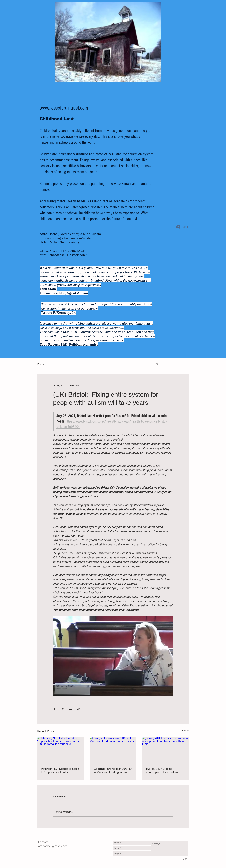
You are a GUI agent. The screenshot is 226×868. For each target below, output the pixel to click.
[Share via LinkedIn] (71, 709)
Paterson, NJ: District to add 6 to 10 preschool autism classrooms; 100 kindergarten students (60, 770)
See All (186, 731)
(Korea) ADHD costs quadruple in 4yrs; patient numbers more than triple (162, 770)
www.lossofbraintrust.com (64, 108)
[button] (157, 364)
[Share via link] (78, 709)
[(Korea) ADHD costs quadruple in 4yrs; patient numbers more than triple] (166, 750)
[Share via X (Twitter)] (63, 709)
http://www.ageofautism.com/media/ (67, 238)
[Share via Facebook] (55, 709)
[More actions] (171, 386)
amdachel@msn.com (53, 846)
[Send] (184, 859)
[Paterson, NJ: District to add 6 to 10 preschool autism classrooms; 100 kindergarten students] (60, 750)
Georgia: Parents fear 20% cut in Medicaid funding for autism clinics (113, 770)
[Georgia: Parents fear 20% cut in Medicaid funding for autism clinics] (113, 750)
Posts (40, 364)
